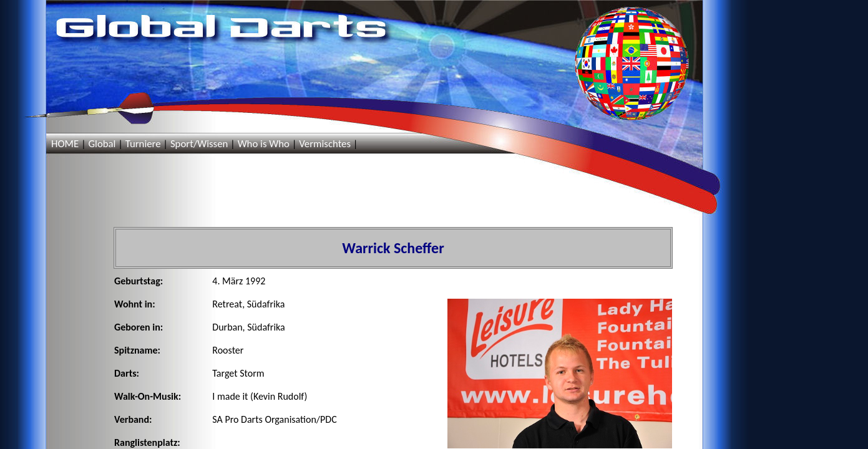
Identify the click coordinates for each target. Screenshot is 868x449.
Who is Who (264, 144)
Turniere (143, 144)
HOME (65, 144)
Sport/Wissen (199, 144)
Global (102, 144)
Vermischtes (325, 144)
